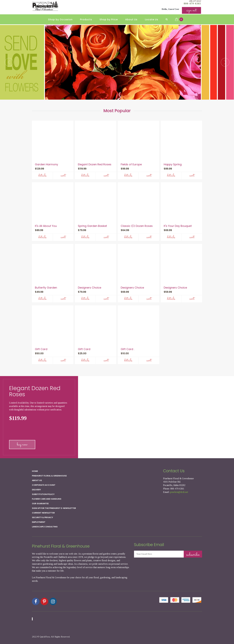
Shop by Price (109, 19)
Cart (63, 176)
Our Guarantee (40, 504)
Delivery (36, 490)
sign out (191, 10)
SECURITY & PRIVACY (42, 517)
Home (35, 471)
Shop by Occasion (60, 19)
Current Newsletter (43, 513)
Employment (39, 522)
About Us (131, 19)
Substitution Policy (43, 494)
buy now (22, 445)
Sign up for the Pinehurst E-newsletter (54, 508)
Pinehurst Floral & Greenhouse (49, 476)
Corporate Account (44, 485)
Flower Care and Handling (47, 499)
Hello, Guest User (170, 9)
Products (86, 19)
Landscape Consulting (45, 527)
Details (42, 176)
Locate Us (152, 19)
